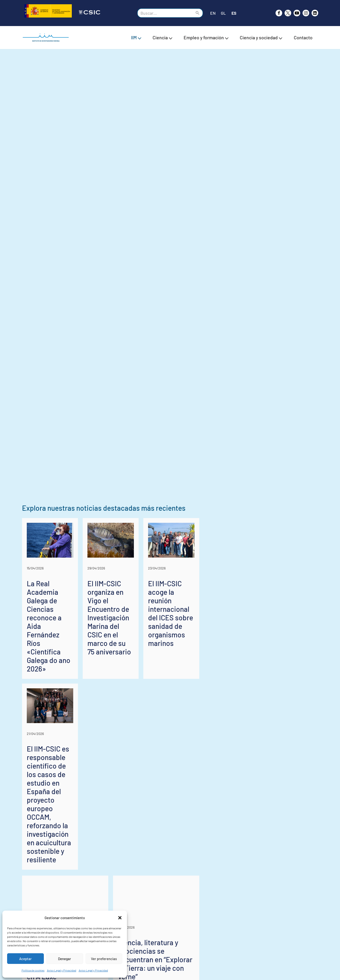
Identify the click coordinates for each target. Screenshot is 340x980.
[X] (288, 13)
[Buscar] (165, 13)
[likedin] (315, 13)
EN (213, 13)
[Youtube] (297, 13)
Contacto (303, 37)
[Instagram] (306, 13)
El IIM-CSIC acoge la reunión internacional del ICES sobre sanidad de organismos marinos (270, 863)
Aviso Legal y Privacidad (62, 970)
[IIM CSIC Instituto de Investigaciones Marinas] (47, 38)
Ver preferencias (104, 959)
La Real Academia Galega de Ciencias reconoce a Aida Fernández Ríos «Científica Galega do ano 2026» (66, 867)
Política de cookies (33, 970)
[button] (120, 918)
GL (223, 13)
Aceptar (25, 959)
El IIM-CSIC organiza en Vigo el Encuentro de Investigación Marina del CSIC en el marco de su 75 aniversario (166, 867)
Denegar (65, 959)
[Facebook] (279, 13)
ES (234, 13)
